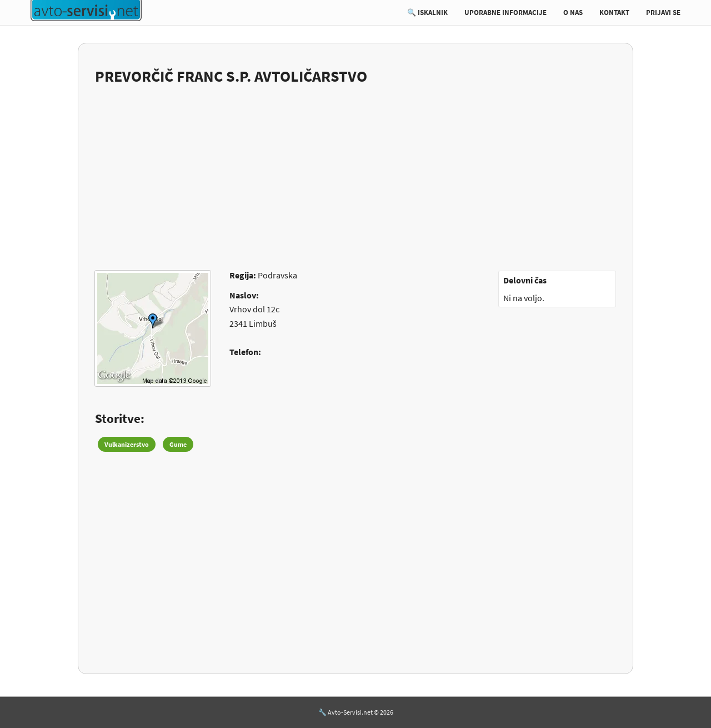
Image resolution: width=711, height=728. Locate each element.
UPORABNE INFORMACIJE (505, 13)
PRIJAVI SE (663, 13)
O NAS (573, 13)
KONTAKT (614, 13)
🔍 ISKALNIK (427, 13)
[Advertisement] (355, 171)
